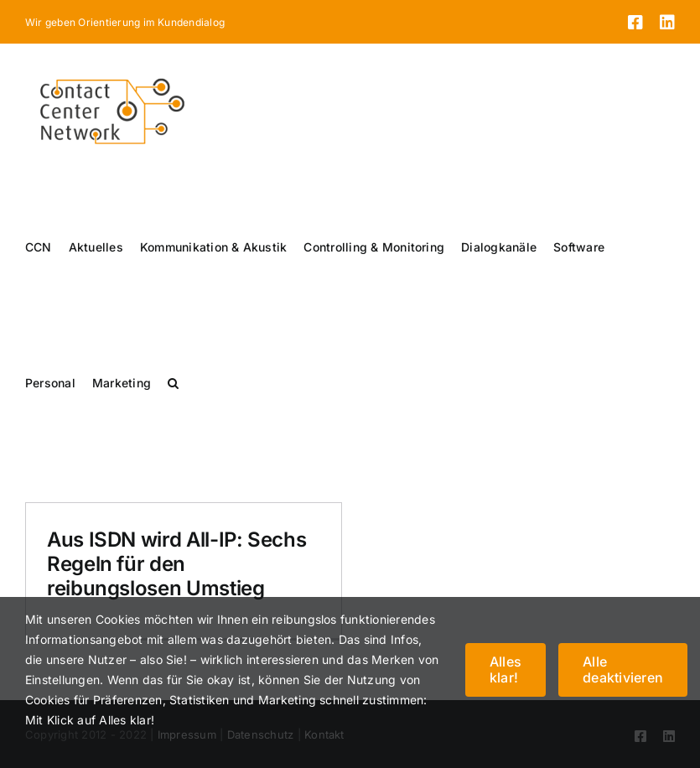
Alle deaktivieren (623, 669)
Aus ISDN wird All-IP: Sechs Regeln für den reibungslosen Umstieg (176, 564)
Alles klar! (506, 669)
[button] (173, 383)
